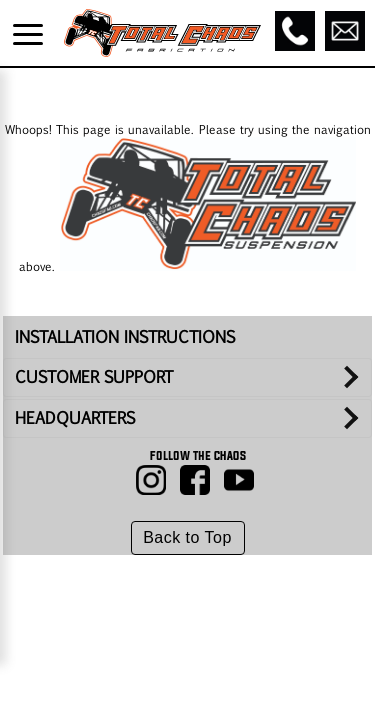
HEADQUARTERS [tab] (75, 417)
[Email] (345, 31)
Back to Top (187, 537)
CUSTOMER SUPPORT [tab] (94, 376)
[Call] (295, 31)
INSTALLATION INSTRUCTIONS (125, 336)
